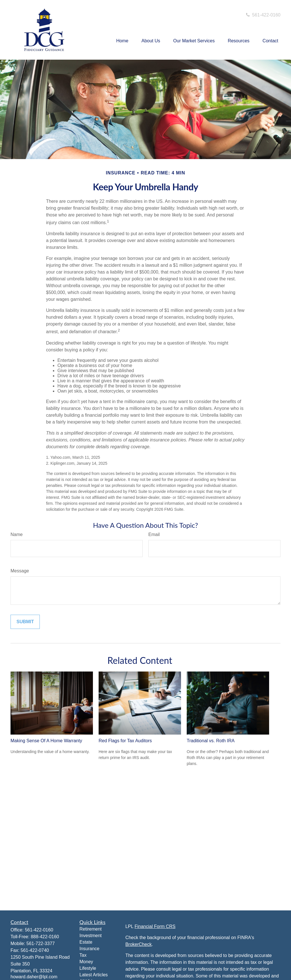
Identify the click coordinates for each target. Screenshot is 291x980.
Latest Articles (94, 975)
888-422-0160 (45, 937)
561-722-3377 (41, 943)
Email (154, 534)
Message (20, 571)
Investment (91, 936)
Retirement (91, 929)
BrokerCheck (138, 944)
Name (17, 534)
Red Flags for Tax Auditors (125, 741)
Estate (86, 942)
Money (86, 962)
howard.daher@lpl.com (34, 977)
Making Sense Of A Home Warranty (46, 741)
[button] (122, 41)
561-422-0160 (263, 15)
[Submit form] (25, 622)
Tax (83, 955)
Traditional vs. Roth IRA (211, 741)
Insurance (90, 949)
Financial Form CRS (155, 926)
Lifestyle (88, 968)
